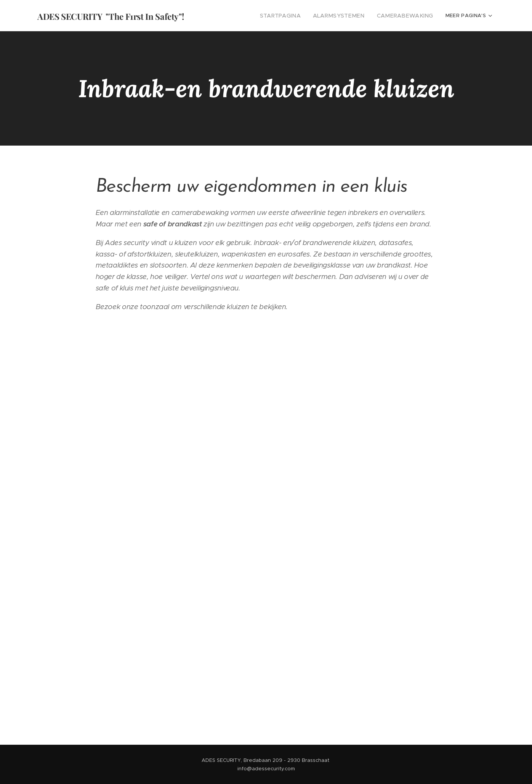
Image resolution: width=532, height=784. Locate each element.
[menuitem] (233, 16)
